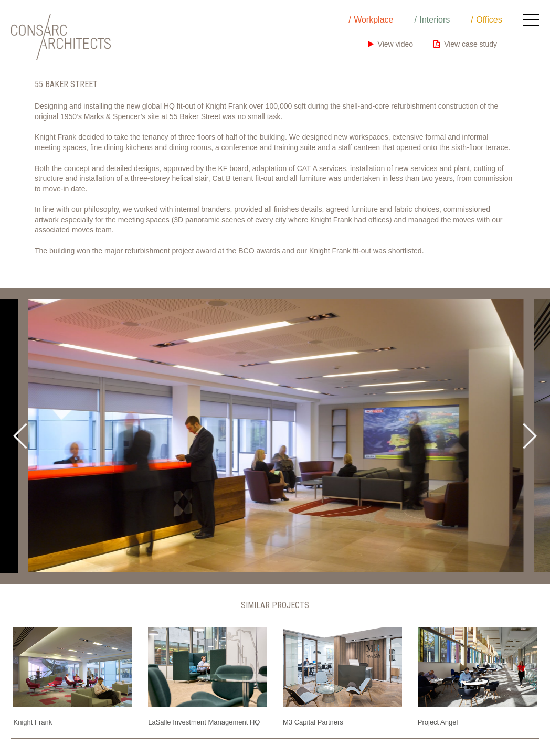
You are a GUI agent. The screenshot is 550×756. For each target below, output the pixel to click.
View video (390, 44)
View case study (465, 44)
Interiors (435, 20)
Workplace (373, 20)
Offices (489, 20)
